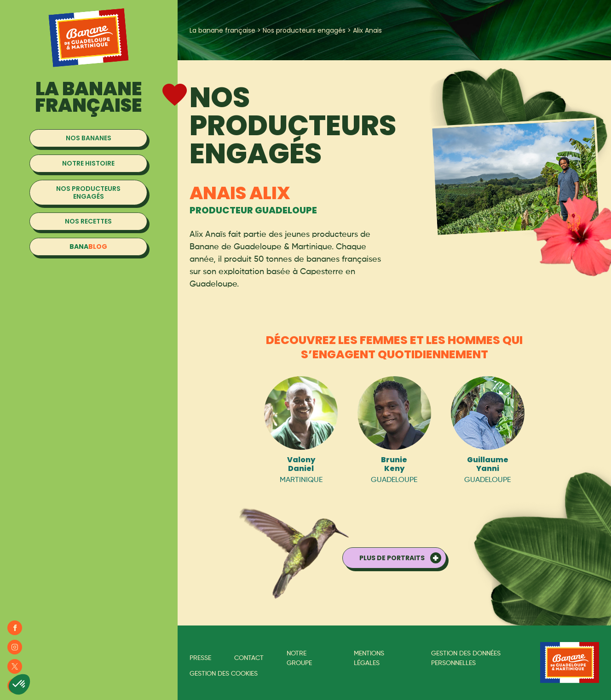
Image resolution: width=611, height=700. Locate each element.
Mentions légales (369, 658)
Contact (249, 658)
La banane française (222, 30)
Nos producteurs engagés (304, 30)
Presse (200, 658)
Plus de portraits (392, 558)
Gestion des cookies (224, 674)
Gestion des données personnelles (466, 658)
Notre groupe (299, 658)
